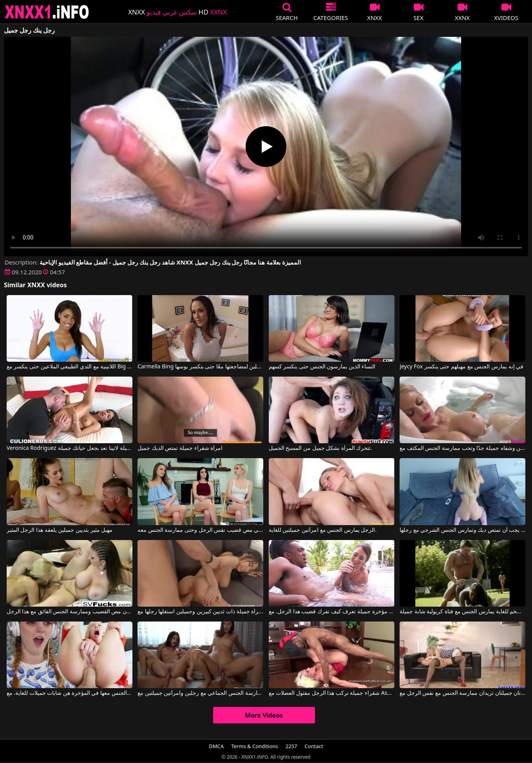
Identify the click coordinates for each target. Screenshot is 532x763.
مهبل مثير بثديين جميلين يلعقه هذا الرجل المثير (60, 530)
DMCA (216, 746)
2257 (291, 746)
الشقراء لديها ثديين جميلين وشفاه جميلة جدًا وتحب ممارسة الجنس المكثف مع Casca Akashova (462, 448)
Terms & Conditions (254, 746)
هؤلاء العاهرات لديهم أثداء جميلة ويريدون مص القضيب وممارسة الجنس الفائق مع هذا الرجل (70, 612)
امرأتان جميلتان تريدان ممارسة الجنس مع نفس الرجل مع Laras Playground (462, 693)
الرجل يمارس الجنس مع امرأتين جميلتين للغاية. (323, 530)
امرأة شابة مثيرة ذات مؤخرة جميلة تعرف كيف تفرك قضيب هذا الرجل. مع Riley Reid (332, 612)
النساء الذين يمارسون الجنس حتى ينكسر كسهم (322, 367)
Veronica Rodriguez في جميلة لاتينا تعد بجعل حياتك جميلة (70, 448)
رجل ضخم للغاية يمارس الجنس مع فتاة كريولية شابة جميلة (462, 612)
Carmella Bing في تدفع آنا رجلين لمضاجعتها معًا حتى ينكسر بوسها (200, 367)
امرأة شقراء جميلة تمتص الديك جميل (180, 448)
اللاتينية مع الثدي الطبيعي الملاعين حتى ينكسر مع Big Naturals (70, 367)
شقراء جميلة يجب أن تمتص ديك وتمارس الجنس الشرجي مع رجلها (462, 530)
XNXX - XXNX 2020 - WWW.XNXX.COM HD (47, 12)
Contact (314, 746)
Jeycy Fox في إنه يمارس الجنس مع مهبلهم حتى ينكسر (461, 367)
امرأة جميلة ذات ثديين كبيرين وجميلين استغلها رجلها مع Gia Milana (200, 612)
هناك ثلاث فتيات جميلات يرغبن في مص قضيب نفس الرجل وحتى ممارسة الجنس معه (200, 530)
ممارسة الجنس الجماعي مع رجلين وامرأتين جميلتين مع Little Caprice (200, 693)
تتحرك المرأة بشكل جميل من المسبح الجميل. (321, 448)
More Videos (264, 715)
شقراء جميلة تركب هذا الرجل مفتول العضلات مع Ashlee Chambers (332, 693)
